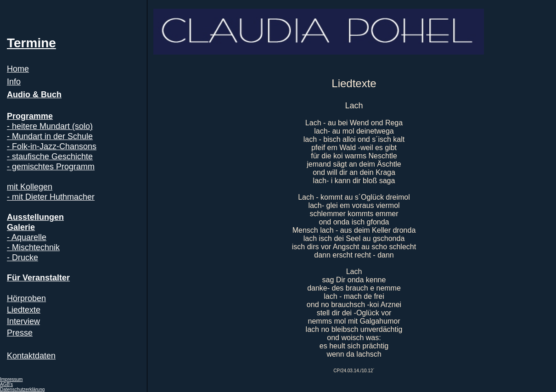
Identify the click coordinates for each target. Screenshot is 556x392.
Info (14, 82)
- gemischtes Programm (51, 167)
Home (18, 69)
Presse (20, 333)
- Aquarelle (27, 237)
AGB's (6, 384)
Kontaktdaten (31, 356)
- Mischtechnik (33, 247)
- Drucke (22, 258)
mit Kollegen (30, 187)
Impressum (11, 379)
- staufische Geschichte (50, 157)
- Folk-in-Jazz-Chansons (52, 146)
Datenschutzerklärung (22, 389)
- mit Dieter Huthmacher (51, 197)
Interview (23, 321)
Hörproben (26, 298)
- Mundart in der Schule (50, 136)
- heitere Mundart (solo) (50, 126)
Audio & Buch (34, 95)
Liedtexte (24, 310)
